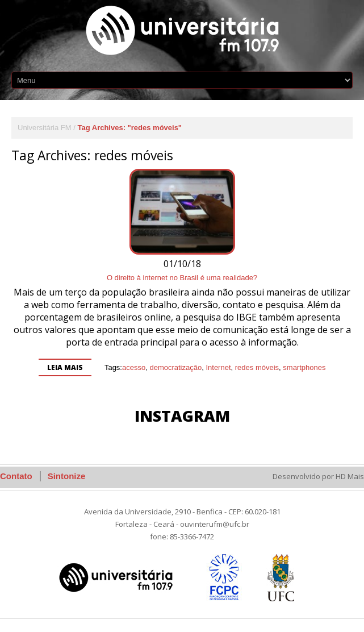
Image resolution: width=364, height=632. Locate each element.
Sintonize (67, 476)
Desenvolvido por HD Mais (318, 476)
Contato (16, 476)
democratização (175, 367)
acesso (134, 367)
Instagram (182, 416)
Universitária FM (45, 128)
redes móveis (257, 367)
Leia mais (65, 367)
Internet (218, 367)
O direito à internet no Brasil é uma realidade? (182, 278)
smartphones (304, 367)
